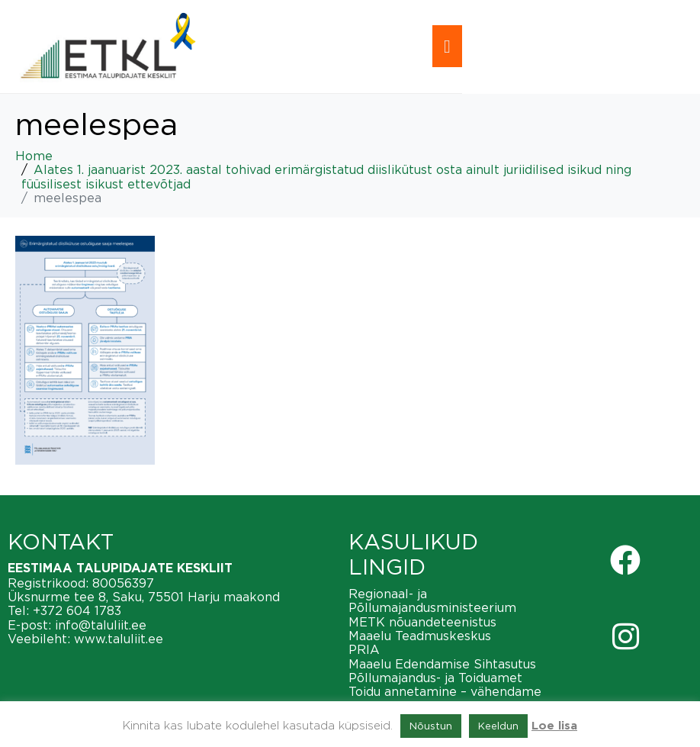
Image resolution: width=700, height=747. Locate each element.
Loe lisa (554, 726)
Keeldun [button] (498, 726)
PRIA (364, 649)
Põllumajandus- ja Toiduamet (435, 678)
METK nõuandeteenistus (422, 622)
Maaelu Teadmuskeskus (420, 636)
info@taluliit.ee (101, 625)
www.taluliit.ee (119, 639)
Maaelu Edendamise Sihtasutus (442, 664)
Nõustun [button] (431, 726)
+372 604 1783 (77, 610)
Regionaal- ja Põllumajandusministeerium (432, 600)
